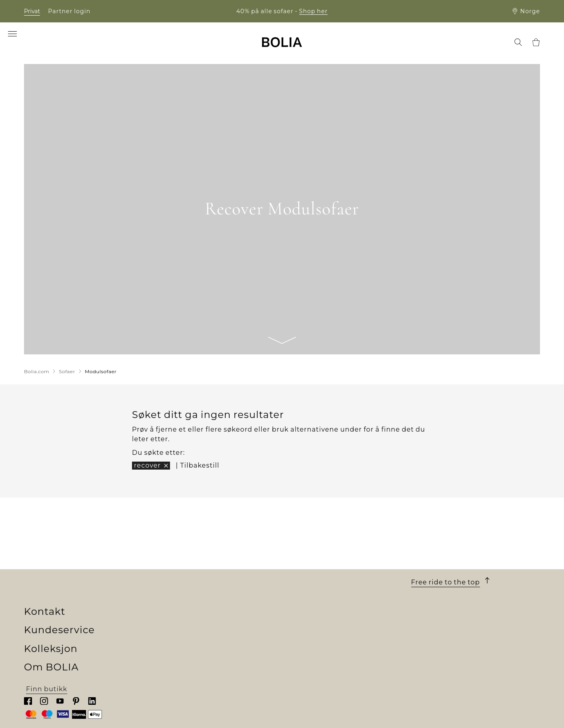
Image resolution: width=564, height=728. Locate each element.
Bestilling (299, 573)
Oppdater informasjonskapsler (337, 660)
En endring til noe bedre (68, 621)
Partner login (69, 11)
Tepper (166, 621)
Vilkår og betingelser (319, 611)
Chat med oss (435, 611)
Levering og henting (318, 592)
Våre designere (51, 611)
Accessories (174, 631)
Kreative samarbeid (59, 631)
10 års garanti (306, 602)
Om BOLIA (55, 559)
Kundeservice (317, 559)
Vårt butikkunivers (57, 583)
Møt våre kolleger (55, 592)
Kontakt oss (303, 640)
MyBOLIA (41, 659)
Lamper (167, 611)
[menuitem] (37, 43)
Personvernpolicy (313, 650)
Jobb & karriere (51, 602)
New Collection (180, 573)
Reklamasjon (305, 631)
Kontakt (433, 559)
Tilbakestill (200, 465)
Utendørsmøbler (183, 602)
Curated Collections (189, 640)
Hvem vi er (43, 573)
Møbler (166, 592)
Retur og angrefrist (316, 621)
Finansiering (305, 583)
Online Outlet (178, 659)
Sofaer (165, 583)
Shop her (314, 11)
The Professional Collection (202, 650)
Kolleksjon (181, 559)
